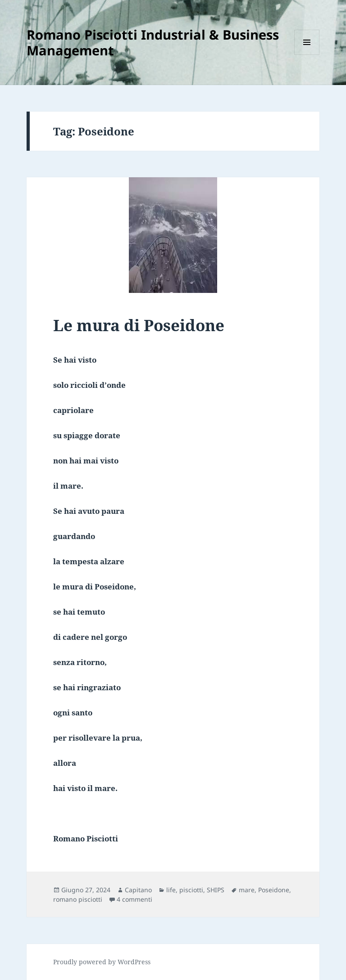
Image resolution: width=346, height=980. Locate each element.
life (171, 890)
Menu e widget (307, 55)
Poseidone (274, 890)
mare (247, 890)
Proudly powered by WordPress (102, 962)
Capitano (138, 890)
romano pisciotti (78, 899)
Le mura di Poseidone (139, 325)
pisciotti (191, 890)
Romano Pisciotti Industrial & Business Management (153, 42)
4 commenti (134, 899)
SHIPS (216, 890)
